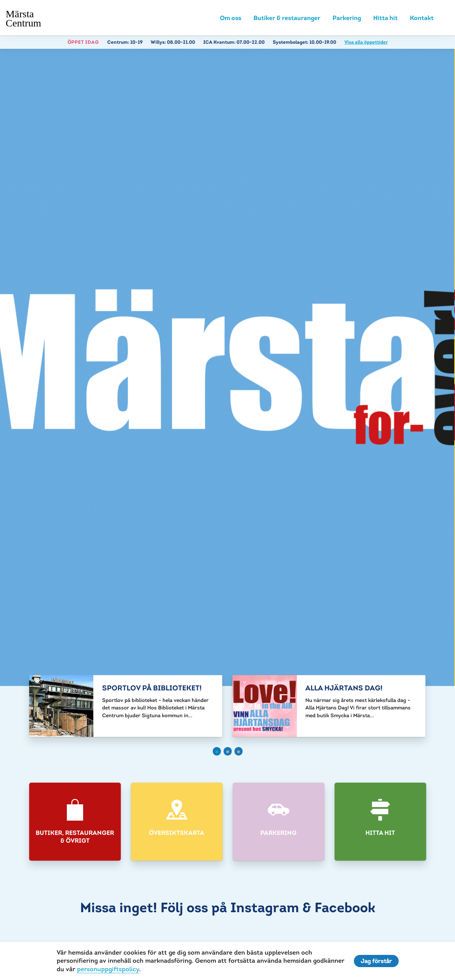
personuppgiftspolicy (108, 969)
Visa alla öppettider (366, 42)
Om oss (231, 18)
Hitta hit (385, 18)
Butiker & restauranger (287, 18)
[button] (217, 751)
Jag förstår (376, 961)
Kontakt (422, 18)
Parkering (347, 18)
